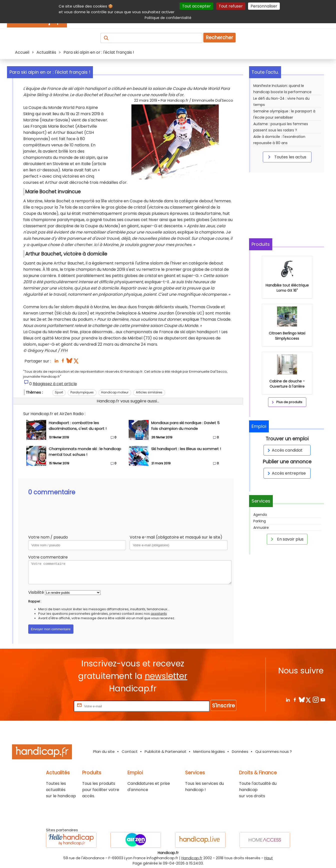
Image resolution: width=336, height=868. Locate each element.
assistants (159, 614)
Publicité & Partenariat (166, 751)
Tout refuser (231, 6)
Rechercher (219, 38)
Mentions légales (209, 751)
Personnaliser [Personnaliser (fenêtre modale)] (264, 6)
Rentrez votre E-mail (53, 706)
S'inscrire (223, 706)
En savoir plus (286, 539)
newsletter (166, 676)
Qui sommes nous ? (274, 751)
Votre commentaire (48, 557)
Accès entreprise (286, 473)
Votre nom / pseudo (48, 537)
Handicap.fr (192, 858)
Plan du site (104, 751)
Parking (260, 521)
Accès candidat (284, 450)
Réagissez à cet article (55, 384)
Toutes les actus (286, 157)
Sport (59, 392)
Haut (269, 858)
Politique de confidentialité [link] (168, 18)
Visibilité (36, 592)
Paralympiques (82, 392)
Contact (130, 751)
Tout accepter (196, 6)
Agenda (260, 515)
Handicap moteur (115, 392)
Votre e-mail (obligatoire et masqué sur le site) (176, 537)
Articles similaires (149, 392)
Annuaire (261, 528)
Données (240, 751)
